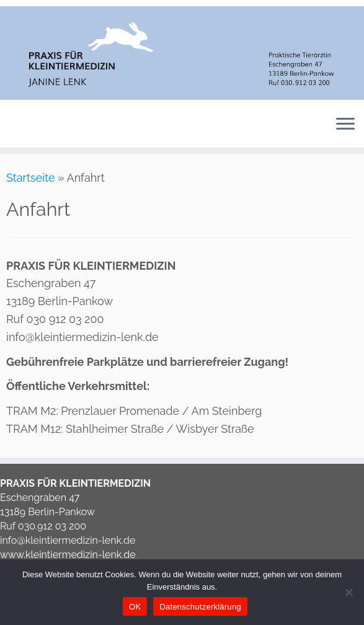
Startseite (31, 178)
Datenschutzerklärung (200, 607)
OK (135, 607)
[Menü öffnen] (345, 125)
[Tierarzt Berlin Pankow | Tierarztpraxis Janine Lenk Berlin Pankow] (182, 53)
